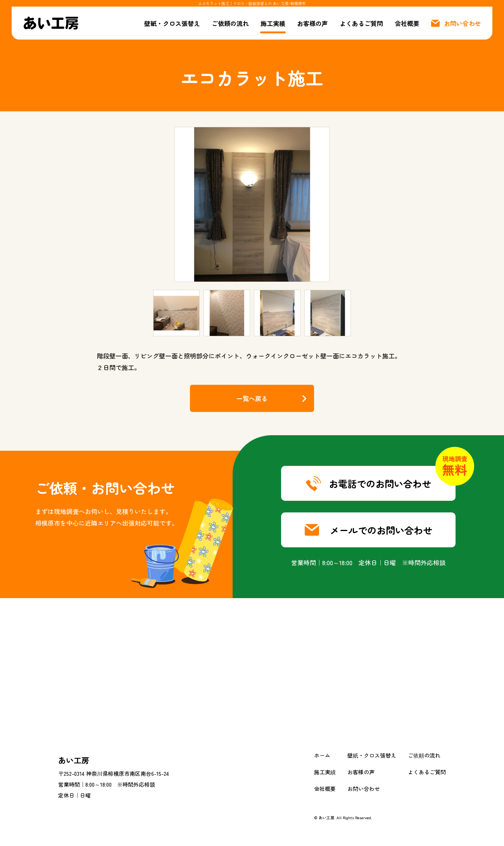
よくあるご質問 (361, 23)
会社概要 (407, 23)
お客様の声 (312, 23)
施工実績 (273, 23)
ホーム (322, 755)
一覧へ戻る (252, 398)
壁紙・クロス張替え (172, 23)
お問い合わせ (364, 789)
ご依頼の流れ (230, 23)
